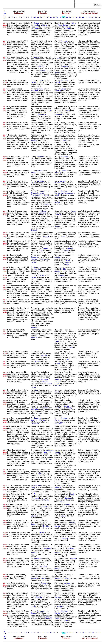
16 (51, 17)
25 (80, 17)
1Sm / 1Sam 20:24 (5, 364)
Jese (39, 414)
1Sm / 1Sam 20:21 (5, 310)
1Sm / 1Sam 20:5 (5, 91)
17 (54, 17)
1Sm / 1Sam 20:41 (5, 595)
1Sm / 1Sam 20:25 (5, 374)
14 (44, 17)
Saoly (50, 384)
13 (41, 17)
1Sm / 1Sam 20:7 (5, 125)
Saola (57, 384)
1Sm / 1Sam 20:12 (5, 193)
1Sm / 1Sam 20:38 (5, 561)
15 (48, 17)
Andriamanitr (70, 193)
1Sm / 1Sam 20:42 (5, 613)
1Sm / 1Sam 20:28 (5, 420)
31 (99, 17)
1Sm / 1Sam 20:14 (5, 235)
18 (57, 17)
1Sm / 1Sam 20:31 (5, 472)
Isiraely (47, 195)
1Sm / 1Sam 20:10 (5, 173)
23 (73, 17)
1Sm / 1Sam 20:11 (5, 183)
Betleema (58, 114)
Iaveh (63, 193)
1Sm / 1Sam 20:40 (5, 585)
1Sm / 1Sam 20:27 (5, 402)
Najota (73, 23)
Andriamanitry (36, 195)
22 (70, 17)
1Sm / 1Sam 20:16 (5, 257)
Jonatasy (67, 29)
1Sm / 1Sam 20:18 (5, 278)
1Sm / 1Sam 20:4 (5, 83)
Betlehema (42, 114)
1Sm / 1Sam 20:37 (5, 547)
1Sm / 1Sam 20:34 (5, 506)
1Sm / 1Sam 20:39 (5, 577)
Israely (57, 195)
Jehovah (43, 70)
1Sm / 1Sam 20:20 (5, 302)
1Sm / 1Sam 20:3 (5, 59)
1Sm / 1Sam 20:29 (5, 428)
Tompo (57, 72)
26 (83, 17)
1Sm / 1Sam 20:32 (5, 488)
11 (35, 17)
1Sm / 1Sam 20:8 (5, 137)
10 (32, 17)
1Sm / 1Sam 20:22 (5, 332)
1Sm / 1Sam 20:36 (5, 535)
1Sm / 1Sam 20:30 (5, 452)
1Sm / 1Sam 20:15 (5, 243)
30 (96, 17)
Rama (45, 25)
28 (90, 17)
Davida (37, 23)
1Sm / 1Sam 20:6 (5, 109)
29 (93, 17)
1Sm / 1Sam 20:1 (5, 25)
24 (77, 17)
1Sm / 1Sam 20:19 (5, 288)
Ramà (60, 25)
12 (38, 17)
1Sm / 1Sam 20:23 (5, 354)
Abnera (45, 382)
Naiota (36, 25)
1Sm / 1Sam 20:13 (5, 213)
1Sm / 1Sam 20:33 (5, 496)
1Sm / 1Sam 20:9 (5, 159)
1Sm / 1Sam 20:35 (5, 522)
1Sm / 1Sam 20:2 (5, 43)
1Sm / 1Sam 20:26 (5, 392)
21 (67, 17)
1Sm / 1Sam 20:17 (5, 269)
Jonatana (35, 29)
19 (61, 17)
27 (86, 17)
